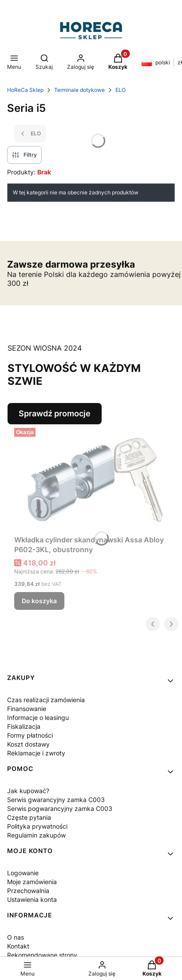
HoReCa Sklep (25, 90)
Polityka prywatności (37, 826)
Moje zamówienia (32, 882)
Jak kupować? (28, 791)
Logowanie (23, 873)
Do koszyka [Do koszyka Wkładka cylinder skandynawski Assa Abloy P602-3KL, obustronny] (39, 601)
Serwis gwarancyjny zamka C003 (56, 800)
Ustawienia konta (32, 899)
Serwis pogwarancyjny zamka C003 (60, 808)
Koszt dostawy (28, 744)
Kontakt (18, 946)
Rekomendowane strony (42, 955)
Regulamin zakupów (36, 835)
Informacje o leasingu (38, 717)
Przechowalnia (28, 891)
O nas (16, 937)
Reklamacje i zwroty (36, 753)
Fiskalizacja (24, 726)
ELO (121, 90)
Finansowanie (27, 709)
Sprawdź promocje (55, 413)
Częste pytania (29, 817)
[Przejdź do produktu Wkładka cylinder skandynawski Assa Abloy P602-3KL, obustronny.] (95, 478)
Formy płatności (30, 735)
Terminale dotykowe (79, 90)
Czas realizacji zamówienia (46, 700)
